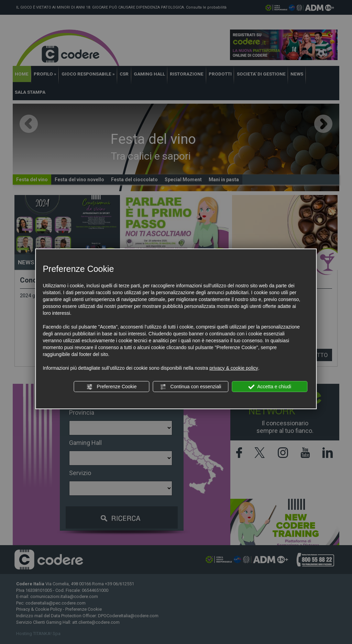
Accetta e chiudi (270, 387)
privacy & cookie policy (234, 368)
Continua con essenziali (191, 387)
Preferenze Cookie (112, 387)
